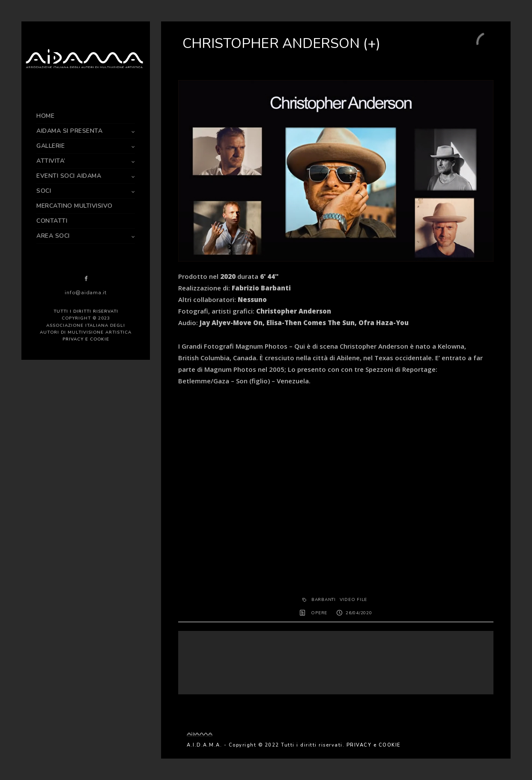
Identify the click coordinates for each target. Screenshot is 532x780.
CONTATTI (52, 221)
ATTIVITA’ (51, 161)
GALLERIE (51, 146)
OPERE (319, 613)
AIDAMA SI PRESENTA (69, 131)
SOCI (44, 191)
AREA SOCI (53, 236)
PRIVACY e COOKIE (86, 339)
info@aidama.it (86, 293)
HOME (45, 116)
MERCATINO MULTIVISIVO (75, 206)
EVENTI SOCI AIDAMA (69, 176)
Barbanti (324, 600)
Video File (354, 600)
